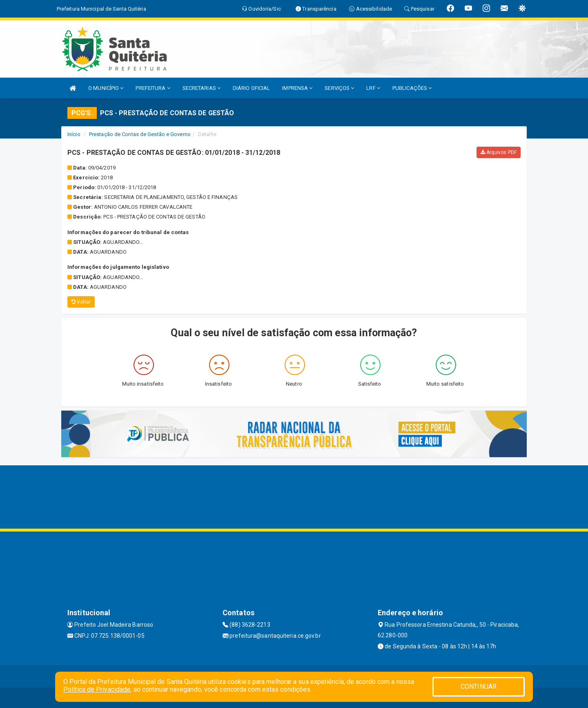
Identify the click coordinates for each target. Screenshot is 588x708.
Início (74, 134)
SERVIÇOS (339, 88)
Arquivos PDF (499, 152)
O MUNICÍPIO (106, 88)
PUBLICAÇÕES (412, 88)
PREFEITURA (153, 88)
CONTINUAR (479, 687)
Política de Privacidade (97, 689)
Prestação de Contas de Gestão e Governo (140, 134)
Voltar (81, 302)
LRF (373, 88)
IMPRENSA (297, 88)
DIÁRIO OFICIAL (251, 88)
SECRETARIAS (202, 88)
